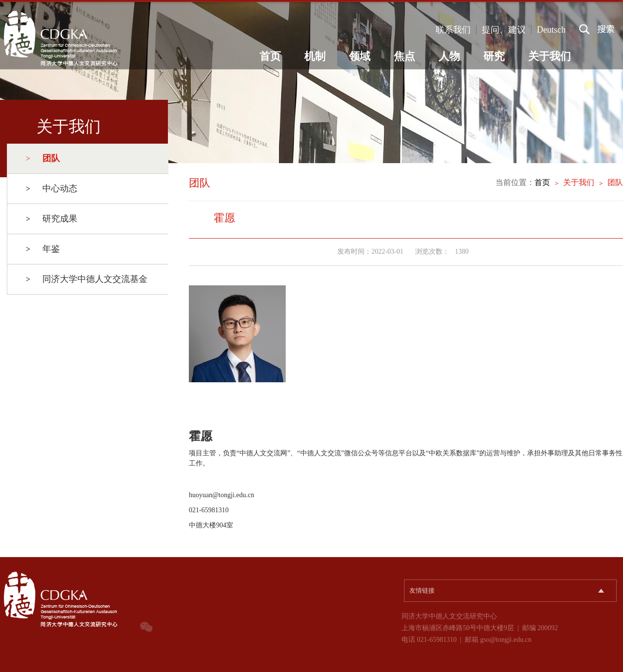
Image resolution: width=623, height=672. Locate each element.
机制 (315, 56)
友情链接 (422, 590)
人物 (449, 56)
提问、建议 (504, 30)
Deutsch (551, 30)
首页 (270, 56)
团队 (615, 182)
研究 (494, 56)
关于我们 (550, 56)
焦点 (404, 56)
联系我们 (453, 30)
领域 (360, 56)
